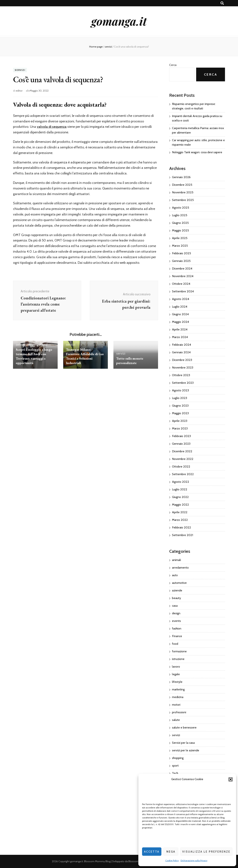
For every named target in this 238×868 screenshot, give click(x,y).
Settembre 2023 (183, 383)
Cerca (173, 65)
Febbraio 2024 (181, 345)
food (175, 644)
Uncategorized (37, 345)
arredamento (180, 568)
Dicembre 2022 (182, 451)
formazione (179, 651)
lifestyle (177, 682)
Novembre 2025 (183, 192)
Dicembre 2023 (182, 360)
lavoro (176, 667)
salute (176, 720)
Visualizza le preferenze (206, 852)
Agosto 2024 (181, 299)
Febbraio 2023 (181, 436)
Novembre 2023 (183, 368)
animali (176, 560)
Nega (171, 852)
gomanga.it (119, 21)
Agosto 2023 (180, 390)
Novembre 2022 (183, 459)
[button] (231, 779)
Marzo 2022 (180, 520)
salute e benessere (184, 727)
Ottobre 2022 (181, 467)
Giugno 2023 (180, 406)
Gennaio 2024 (181, 352)
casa (175, 606)
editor (19, 91)
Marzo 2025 (180, 246)
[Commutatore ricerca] (222, 3)
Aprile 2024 (180, 329)
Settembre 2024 (183, 291)
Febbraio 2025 (181, 253)
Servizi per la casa (183, 743)
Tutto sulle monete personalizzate (130, 361)
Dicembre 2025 (182, 185)
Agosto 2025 (181, 208)
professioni (179, 712)
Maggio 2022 (180, 505)
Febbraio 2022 (181, 527)
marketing (178, 689)
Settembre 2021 (182, 535)
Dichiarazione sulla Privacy (194, 860)
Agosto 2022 (181, 482)
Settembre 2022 (183, 474)
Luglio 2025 (180, 215)
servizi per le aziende (186, 750)
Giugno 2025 (180, 223)
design (176, 613)
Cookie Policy (172, 860)
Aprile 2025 (180, 238)
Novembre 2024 (183, 276)
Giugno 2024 (180, 314)
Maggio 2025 (180, 230)
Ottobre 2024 (181, 284)
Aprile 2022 (180, 512)
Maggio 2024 (180, 322)
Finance (177, 636)
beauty (176, 598)
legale (176, 674)
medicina (178, 697)
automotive (179, 583)
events (176, 621)
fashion (177, 628)
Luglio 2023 (180, 398)
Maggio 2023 (180, 413)
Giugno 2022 (180, 497)
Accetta (152, 852)
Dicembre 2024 (182, 268)
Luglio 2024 (180, 307)
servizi (20, 70)
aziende (177, 590)
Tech (175, 773)
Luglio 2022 (180, 489)
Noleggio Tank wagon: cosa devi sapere (197, 152)
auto (175, 575)
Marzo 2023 (180, 428)
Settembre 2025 (183, 200)
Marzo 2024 (180, 337)
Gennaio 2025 (181, 261)
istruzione (178, 659)
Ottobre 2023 (181, 375)
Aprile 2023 (180, 421)
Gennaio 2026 (181, 177)
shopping (178, 758)
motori (176, 705)
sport (175, 766)
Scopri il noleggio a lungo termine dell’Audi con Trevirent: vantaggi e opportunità (34, 356)
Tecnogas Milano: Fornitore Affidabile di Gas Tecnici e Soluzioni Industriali (85, 356)
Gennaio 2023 (181, 444)
